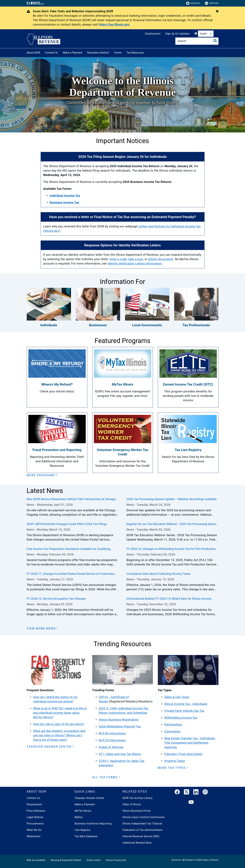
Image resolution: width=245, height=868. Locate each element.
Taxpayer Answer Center (89, 798)
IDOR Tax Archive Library (138, 798)
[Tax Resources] (146, 52)
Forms (118, 53)
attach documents (161, 259)
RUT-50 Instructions (112, 733)
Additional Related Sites (137, 843)
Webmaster (34, 836)
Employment (153, 34)
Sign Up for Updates (178, 34)
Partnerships (173, 725)
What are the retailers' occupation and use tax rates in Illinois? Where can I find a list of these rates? (59, 735)
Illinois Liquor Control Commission (144, 817)
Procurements (35, 824)
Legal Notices (35, 817)
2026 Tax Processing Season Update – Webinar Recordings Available (171, 499)
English (203, 34)
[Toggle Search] (215, 41)
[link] (177, 793)
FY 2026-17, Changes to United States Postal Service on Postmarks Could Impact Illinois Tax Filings (71, 574)
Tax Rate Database (86, 836)
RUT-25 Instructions (112, 740)
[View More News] (42, 628)
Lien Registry (83, 830)
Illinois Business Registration (119, 720)
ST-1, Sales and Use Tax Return (120, 754)
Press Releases (36, 811)
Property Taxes (175, 761)
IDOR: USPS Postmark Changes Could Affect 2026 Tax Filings (67, 524)
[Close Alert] (217, 11)
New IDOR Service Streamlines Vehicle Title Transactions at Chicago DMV (71, 499)
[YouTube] (191, 802)
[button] (42, 475)
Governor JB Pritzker (182, 860)
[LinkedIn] (196, 793)
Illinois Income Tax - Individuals (186, 704)
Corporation (172, 731)
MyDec (79, 817)
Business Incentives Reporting (93, 824)
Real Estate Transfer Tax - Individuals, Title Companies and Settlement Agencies (190, 743)
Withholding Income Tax (181, 718)
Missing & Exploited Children (66, 860)
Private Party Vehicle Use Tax (184, 711)
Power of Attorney (111, 747)
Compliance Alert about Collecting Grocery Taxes (158, 574)
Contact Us (52, 53)
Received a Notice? (98, 53)
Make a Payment (73, 53)
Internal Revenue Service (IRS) (141, 836)
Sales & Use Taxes (177, 697)
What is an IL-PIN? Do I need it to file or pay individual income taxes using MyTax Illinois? (60, 713)
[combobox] (206, 34)
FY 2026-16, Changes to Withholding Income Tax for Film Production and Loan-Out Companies (171, 549)
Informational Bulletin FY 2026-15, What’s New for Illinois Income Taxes (169, 599)
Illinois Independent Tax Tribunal (142, 824)
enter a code (118, 259)
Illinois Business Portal (137, 811)
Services (212, 3)
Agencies (193, 3)
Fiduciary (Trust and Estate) (183, 754)
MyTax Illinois (83, 811)
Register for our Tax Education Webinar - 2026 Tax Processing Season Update (172, 524)
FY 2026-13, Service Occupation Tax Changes (56, 599)
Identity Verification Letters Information (135, 263)
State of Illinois (132, 804)
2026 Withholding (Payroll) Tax (120, 726)
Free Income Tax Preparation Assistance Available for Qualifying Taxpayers (69, 549)
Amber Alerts (94, 860)
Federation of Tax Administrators (143, 830)
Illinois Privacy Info (116, 860)
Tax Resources (135, 53)
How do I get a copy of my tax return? (59, 724)
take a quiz (136, 259)
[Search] (197, 41)
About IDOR (33, 53)
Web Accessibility (36, 860)
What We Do (34, 830)
